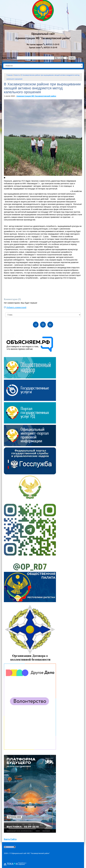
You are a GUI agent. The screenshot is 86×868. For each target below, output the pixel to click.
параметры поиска (10, 61)
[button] (5, 178)
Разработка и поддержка (22, 864)
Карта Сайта (10, 839)
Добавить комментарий (16, 307)
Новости (17, 75)
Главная (9, 75)
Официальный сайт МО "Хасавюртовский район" (30, 853)
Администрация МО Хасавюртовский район (36, 96)
